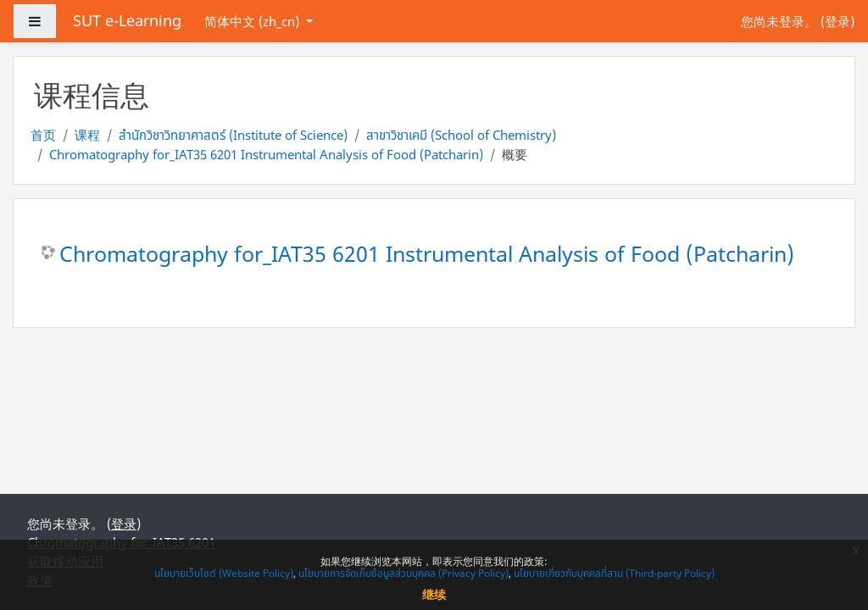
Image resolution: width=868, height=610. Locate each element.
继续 (434, 594)
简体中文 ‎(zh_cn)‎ (253, 21)
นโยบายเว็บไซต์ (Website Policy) (224, 573)
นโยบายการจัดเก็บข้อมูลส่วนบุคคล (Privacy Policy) (403, 573)
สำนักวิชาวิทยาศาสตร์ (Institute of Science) (233, 135)
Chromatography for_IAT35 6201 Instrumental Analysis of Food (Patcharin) (266, 154)
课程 (87, 135)
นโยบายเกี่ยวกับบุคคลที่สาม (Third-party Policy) (614, 573)
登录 (837, 21)
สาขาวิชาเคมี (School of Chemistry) (461, 135)
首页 (43, 135)
